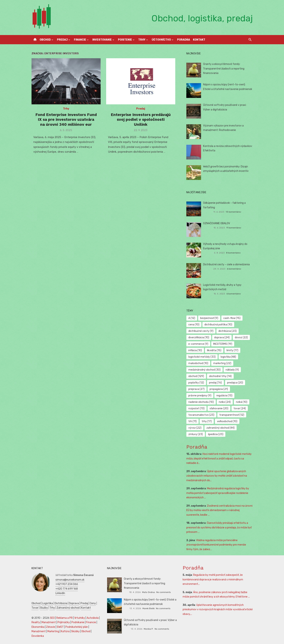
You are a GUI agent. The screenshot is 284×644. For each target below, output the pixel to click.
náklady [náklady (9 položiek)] (232, 370)
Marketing (53, 631)
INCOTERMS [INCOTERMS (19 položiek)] (223, 344)
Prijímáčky (64, 622)
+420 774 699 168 (67, 589)
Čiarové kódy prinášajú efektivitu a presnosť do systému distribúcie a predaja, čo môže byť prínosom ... (219, 527)
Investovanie (102, 40)
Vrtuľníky (80, 618)
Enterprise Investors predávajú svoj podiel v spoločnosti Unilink (141, 119)
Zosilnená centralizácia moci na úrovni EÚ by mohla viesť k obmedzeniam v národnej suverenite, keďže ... (219, 510)
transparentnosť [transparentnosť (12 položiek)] (232, 415)
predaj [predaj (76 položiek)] (215, 383)
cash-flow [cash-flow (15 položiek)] (232, 318)
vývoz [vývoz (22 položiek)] (195, 428)
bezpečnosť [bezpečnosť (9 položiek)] (209, 318)
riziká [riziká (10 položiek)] (242, 402)
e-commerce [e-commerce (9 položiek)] (198, 344)
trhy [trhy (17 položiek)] (207, 421)
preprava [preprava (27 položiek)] (196, 389)
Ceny (93, 603)
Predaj (62, 40)
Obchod (45, 40)
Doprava (74, 603)
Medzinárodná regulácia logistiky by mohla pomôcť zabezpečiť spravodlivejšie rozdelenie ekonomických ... (218, 493)
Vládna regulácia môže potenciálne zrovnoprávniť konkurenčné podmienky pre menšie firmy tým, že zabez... (216, 545)
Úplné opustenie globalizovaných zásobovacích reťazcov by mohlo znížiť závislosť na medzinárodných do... (217, 476)
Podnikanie (78, 622)
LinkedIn (60, 593)
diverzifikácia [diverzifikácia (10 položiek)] (199, 337)
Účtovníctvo (161, 40)
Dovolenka (38, 636)
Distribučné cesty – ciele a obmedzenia (226, 264)
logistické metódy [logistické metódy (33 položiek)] (202, 357)
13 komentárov (234, 212)
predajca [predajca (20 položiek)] (235, 383)
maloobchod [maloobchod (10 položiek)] (198, 363)
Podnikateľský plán (77, 627)
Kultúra (65, 631)
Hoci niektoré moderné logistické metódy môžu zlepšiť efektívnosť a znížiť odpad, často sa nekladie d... (219, 459)
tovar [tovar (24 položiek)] (240, 408)
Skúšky (75, 631)
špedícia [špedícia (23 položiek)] (216, 434)
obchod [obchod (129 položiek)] (196, 376)
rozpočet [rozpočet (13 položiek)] (196, 408)
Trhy (142, 40)
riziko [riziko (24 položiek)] (225, 402)
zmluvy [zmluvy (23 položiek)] (196, 434)
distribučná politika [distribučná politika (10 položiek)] (218, 325)
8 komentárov (233, 253)
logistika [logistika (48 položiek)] (228, 357)
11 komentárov (234, 228)
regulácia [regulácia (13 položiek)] (224, 396)
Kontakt (199, 40)
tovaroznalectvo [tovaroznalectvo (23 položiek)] (201, 415)
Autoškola (93, 618)
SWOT (60, 627)
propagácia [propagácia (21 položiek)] (219, 389)
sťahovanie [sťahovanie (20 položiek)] (219, 408)
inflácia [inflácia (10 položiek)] (195, 350)
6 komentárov (234, 269)
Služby (44, 608)
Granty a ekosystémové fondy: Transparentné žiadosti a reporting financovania (224, 69)
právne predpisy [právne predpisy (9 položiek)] (200, 396)
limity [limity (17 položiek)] (232, 350)
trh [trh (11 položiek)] (192, 421)
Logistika (48, 603)
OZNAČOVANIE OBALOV (217, 223)
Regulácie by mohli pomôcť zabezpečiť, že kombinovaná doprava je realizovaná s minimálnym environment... (213, 579)
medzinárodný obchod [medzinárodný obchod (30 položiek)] (204, 370)
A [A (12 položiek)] (192, 318)
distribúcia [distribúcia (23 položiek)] (228, 331)
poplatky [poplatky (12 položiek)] (196, 383)
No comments (163, 592)
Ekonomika (38, 627)
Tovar (35, 608)
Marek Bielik (149, 608)
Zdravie (51, 627)
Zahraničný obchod (68, 608)
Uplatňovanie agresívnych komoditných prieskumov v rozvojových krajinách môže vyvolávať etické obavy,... (218, 610)
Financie (80, 40)
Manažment (49, 622)
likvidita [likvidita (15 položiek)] (214, 350)
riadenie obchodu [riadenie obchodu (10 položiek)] (201, 402)
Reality (36, 622)
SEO (52, 618)
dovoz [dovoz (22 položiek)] (241, 337)
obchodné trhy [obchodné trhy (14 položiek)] (220, 376)
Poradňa (184, 40)
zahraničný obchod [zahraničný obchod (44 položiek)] (221, 428)
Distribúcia (61, 603)
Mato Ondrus (148, 592)
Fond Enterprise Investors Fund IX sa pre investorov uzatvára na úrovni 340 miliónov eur (66, 119)
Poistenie (125, 40)
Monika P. (148, 629)
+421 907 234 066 (67, 584)
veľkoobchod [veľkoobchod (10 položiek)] (227, 421)
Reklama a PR (65, 618)
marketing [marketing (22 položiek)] (222, 363)
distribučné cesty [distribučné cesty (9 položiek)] (201, 331)
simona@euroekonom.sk (70, 580)
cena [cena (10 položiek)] (194, 325)
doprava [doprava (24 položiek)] (222, 337)
